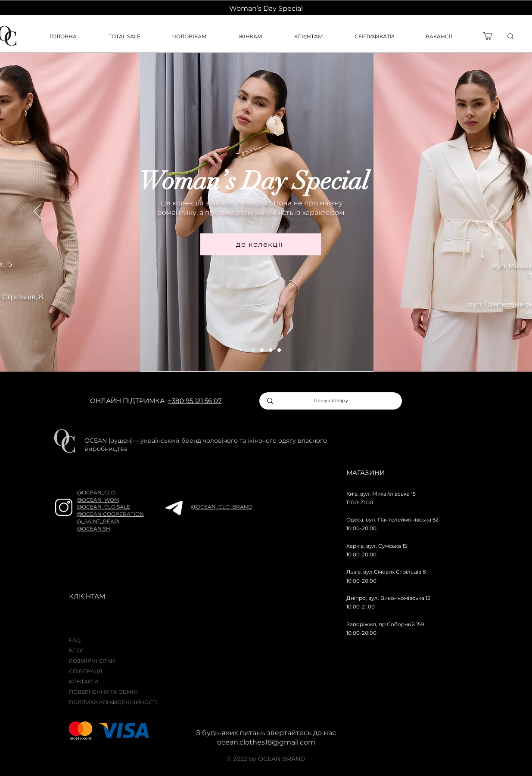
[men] (271, 350)
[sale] (279, 350)
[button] (318, 36)
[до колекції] (261, 244)
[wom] (253, 350)
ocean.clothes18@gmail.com (266, 742)
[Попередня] (37, 212)
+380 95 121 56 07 (195, 401)
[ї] (524, 36)
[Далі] (495, 212)
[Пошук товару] (331, 401)
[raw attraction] (262, 350)
